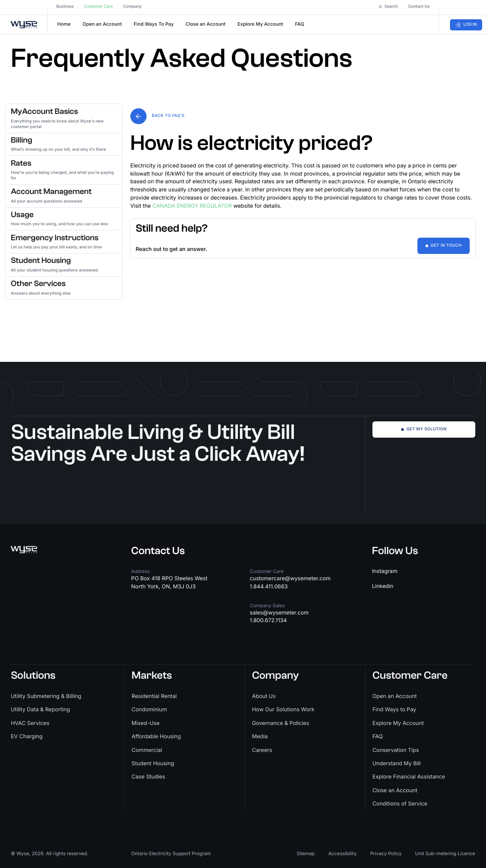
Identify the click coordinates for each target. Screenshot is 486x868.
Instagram (385, 571)
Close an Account (205, 22)
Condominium (149, 710)
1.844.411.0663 (269, 587)
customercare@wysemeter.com (290, 579)
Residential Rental (154, 696)
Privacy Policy (386, 853)
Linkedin (383, 586)
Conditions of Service (400, 804)
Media (260, 737)
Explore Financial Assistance (409, 777)
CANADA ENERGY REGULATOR (192, 206)
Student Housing (153, 764)
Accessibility (342, 853)
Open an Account (102, 22)
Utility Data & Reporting (40, 710)
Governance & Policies (280, 723)
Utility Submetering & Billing (46, 696)
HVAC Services (30, 723)
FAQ (299, 22)
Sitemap (306, 853)
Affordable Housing (156, 737)
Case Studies (148, 777)
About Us (264, 696)
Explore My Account (260, 22)
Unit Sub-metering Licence (445, 853)
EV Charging (27, 737)
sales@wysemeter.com (279, 613)
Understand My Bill (397, 764)
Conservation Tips (396, 750)
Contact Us (158, 551)
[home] (25, 22)
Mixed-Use (145, 723)
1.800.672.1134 (268, 621)
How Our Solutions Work (283, 710)
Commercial (147, 750)
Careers (262, 750)
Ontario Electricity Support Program (171, 853)
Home (64, 22)
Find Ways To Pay (154, 22)
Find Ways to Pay (394, 710)
